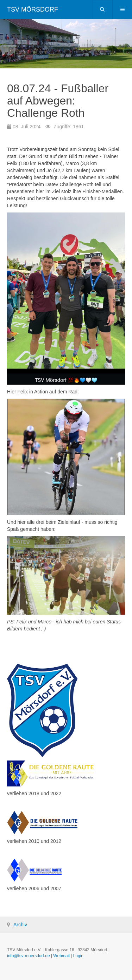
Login (78, 956)
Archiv (20, 925)
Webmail (61, 956)
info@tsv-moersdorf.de (29, 956)
